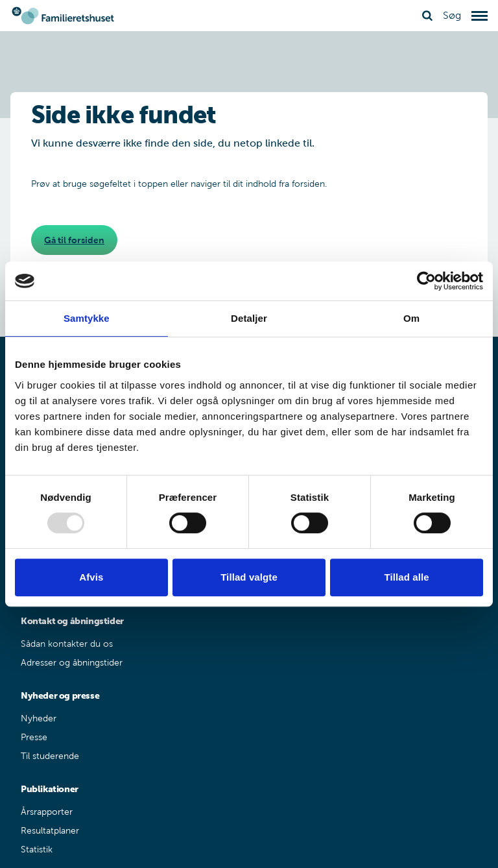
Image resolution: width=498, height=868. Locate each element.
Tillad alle (407, 577)
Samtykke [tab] (87, 318)
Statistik (37, 850)
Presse (34, 737)
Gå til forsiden (74, 240)
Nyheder (39, 718)
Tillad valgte (249, 577)
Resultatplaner (50, 831)
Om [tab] (411, 318)
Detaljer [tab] (249, 318)
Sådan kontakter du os (67, 644)
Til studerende (50, 756)
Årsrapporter (47, 812)
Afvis (91, 577)
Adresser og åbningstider (72, 663)
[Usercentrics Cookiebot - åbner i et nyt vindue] (426, 281)
